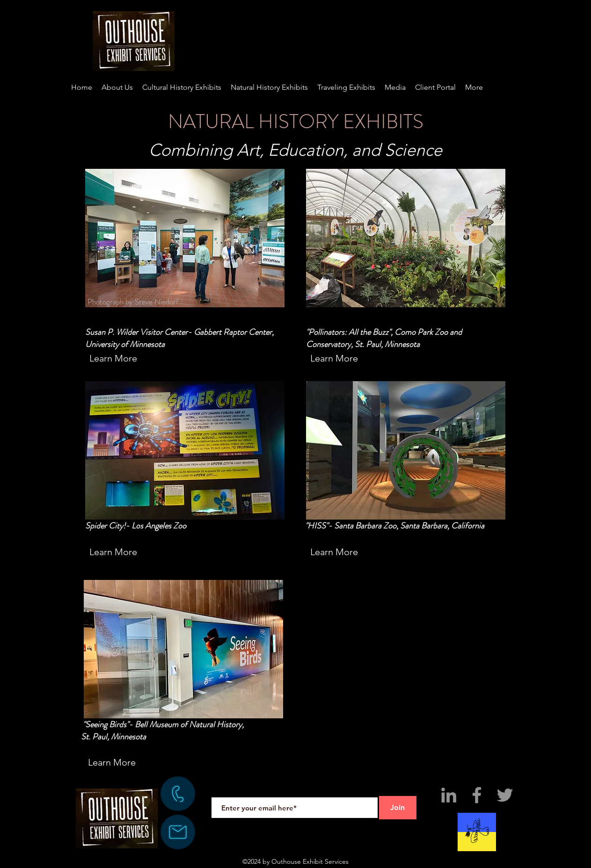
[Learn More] (113, 358)
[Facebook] (477, 795)
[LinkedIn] (449, 795)
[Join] (398, 808)
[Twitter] (505, 795)
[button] (474, 87)
